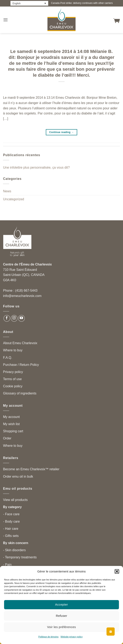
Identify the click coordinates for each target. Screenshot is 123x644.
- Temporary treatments (20, 557)
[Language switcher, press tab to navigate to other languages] (29, 3)
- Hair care (11, 529)
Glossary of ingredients (20, 393)
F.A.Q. (8, 358)
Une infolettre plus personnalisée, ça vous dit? (36, 167)
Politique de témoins (48, 637)
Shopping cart (13, 431)
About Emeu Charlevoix (20, 343)
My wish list (11, 424)
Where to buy (13, 350)
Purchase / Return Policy (21, 365)
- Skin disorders (14, 550)
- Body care (11, 521)
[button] (117, 571)
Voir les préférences (62, 627)
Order (7, 438)
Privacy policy (13, 372)
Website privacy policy (72, 637)
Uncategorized (14, 199)
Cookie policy (13, 386)
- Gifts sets (11, 536)
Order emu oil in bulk (18, 477)
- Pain (7, 565)
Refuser (62, 616)
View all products (15, 500)
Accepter (62, 604)
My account (11, 417)
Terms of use (12, 379)
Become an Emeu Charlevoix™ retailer (31, 469)
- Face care (11, 514)
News (7, 191)
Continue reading (62, 132)
